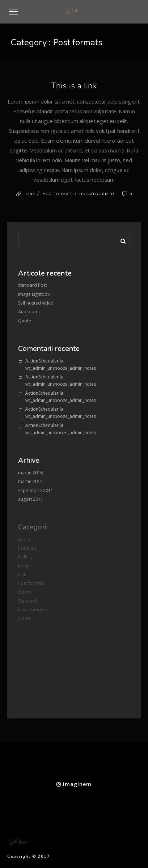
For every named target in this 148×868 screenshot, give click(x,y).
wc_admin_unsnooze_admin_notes (61, 368)
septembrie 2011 (36, 490)
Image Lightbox (34, 294)
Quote (25, 321)
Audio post (29, 312)
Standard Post (33, 285)
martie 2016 (30, 473)
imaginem (74, 784)
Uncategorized (97, 194)
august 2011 (31, 499)
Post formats (57, 194)
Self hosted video (36, 303)
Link (30, 194)
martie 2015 (30, 481)
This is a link (74, 86)
